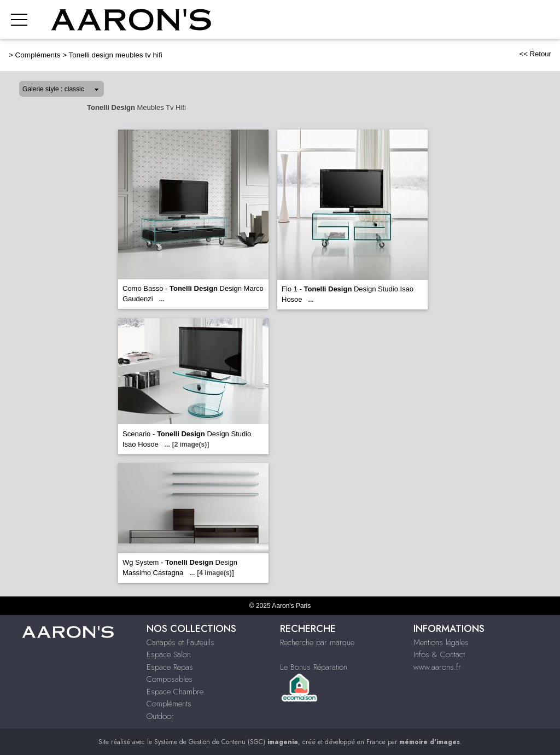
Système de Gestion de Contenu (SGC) (226, 742)
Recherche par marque (317, 642)
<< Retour (535, 54)
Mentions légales (441, 642)
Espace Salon (169, 654)
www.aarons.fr (437, 667)
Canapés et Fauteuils (180, 642)
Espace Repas (170, 667)
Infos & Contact (439, 654)
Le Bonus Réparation (314, 667)
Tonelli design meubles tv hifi (116, 55)
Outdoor (160, 716)
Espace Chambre (175, 692)
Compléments (38, 55)
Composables (170, 679)
